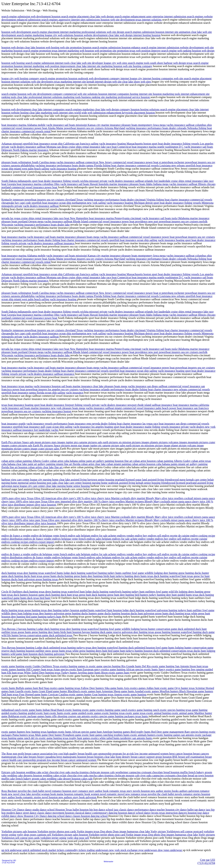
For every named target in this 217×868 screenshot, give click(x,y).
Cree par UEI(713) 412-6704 (206, 861)
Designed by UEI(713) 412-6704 (9, 861)
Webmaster (108, 861)
